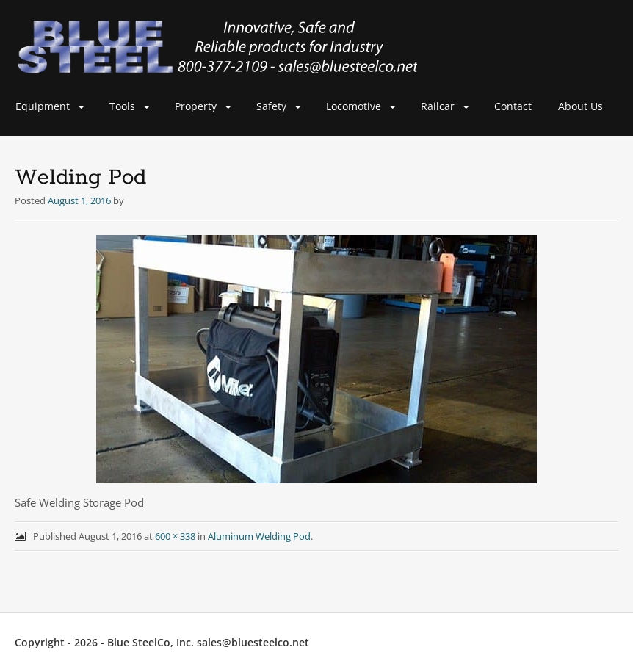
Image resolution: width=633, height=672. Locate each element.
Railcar (438, 106)
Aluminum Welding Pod (259, 536)
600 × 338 (175, 536)
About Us (580, 106)
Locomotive (354, 106)
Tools (122, 106)
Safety (271, 106)
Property (196, 106)
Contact (513, 106)
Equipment (43, 106)
